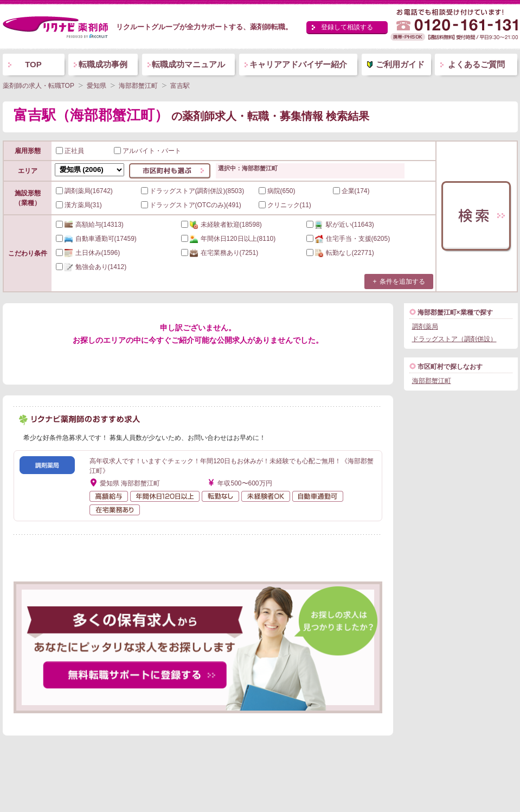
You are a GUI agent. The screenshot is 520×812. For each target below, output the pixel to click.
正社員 (70, 151)
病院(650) (277, 191)
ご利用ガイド (400, 64)
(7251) (220, 253)
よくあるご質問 (476, 64)
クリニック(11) (285, 205)
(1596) (88, 253)
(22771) (340, 253)
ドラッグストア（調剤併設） (454, 339)
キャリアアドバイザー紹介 (298, 64)
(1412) (91, 267)
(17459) (96, 239)
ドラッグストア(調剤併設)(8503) (193, 191)
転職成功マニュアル (188, 64)
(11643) (340, 225)
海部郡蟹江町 (432, 381)
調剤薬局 (425, 327)
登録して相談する (347, 27)
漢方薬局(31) (79, 205)
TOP (33, 64)
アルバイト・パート (147, 151)
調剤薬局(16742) (84, 191)
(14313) (90, 225)
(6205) (348, 239)
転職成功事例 (103, 64)
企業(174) (351, 191)
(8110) (229, 239)
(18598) (222, 225)
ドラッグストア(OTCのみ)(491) (191, 205)
